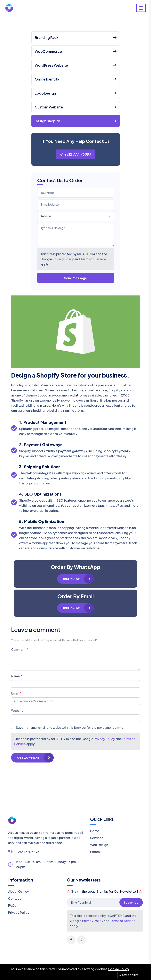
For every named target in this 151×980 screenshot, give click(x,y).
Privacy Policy (63, 259)
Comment (19, 649)
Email (15, 693)
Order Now (71, 579)
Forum (95, 852)
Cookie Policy (118, 969)
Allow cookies (129, 975)
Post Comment (27, 758)
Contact (15, 898)
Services (97, 838)
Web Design (99, 845)
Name (16, 676)
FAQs (12, 905)
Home (95, 831)
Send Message (76, 278)
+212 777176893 (75, 154)
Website (17, 710)
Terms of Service (93, 259)
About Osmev (19, 891)
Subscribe (131, 902)
